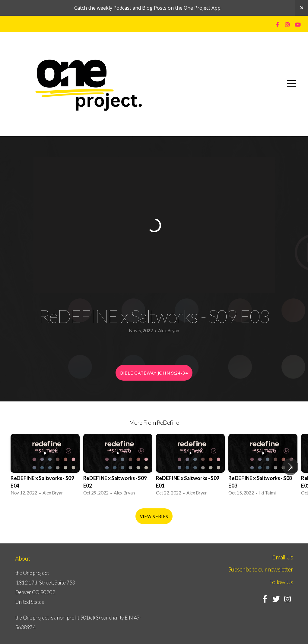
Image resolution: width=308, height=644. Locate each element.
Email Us (283, 557)
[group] (45, 467)
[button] (290, 467)
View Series (154, 516)
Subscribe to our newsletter (261, 569)
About (22, 558)
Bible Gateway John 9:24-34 (154, 373)
